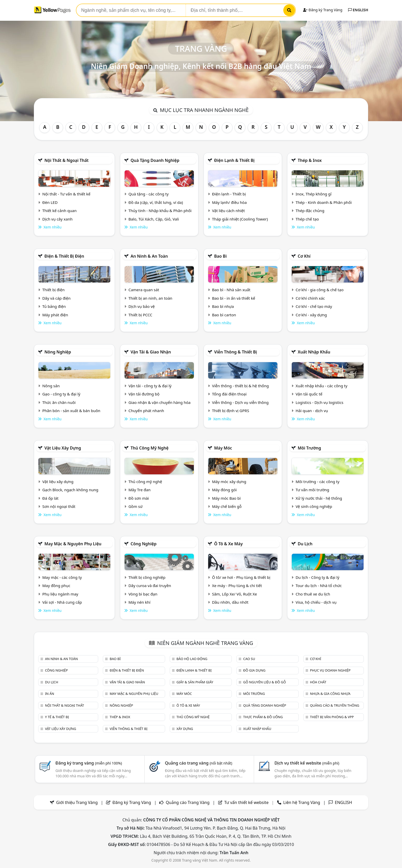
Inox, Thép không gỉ (314, 194)
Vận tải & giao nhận (151, 352)
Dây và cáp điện (56, 298)
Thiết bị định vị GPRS (231, 411)
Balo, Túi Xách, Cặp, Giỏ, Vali (154, 219)
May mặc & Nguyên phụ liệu (73, 544)
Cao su (249, 659)
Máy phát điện (55, 315)
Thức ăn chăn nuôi (59, 402)
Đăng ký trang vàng (89, 763)
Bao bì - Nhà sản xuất (231, 290)
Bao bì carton (224, 315)
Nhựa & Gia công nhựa (330, 694)
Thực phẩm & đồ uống (263, 717)
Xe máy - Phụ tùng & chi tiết (237, 585)
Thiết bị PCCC (140, 315)
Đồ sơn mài (139, 498)
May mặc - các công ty (62, 577)
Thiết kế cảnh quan (59, 211)
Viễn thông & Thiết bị (235, 352)
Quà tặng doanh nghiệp (155, 160)
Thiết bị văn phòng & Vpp (332, 717)
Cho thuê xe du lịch (313, 594)
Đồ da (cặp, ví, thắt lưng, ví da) (156, 202)
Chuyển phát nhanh (146, 411)
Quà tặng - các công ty (149, 194)
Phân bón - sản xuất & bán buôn (71, 411)
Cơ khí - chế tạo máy (314, 306)
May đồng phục (56, 585)
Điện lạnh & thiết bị (234, 160)
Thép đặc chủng (310, 211)
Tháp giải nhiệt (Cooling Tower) (240, 219)
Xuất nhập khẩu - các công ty (321, 386)
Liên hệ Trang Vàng (302, 802)
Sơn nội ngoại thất (59, 506)
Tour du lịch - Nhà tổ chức (319, 585)
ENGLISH (358, 10)
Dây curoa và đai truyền (150, 585)
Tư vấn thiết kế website (247, 802)
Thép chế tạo (307, 219)
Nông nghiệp (58, 352)
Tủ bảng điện (54, 306)
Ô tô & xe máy (228, 544)
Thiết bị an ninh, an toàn (150, 298)
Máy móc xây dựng (229, 482)
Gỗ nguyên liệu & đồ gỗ (265, 682)
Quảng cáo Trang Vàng (188, 802)
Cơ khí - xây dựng (311, 315)
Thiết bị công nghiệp (147, 577)
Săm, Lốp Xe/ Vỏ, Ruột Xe (234, 594)
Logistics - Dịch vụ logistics (319, 402)
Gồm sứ (135, 506)
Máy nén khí (139, 602)
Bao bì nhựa (223, 306)
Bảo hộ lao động (192, 659)
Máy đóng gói (224, 490)
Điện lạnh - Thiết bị (229, 194)
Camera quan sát (144, 290)
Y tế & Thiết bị (57, 717)
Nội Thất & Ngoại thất (66, 160)
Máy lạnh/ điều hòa (229, 202)
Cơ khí (304, 256)
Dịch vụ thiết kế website (307, 763)
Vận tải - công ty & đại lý (150, 386)
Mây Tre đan (139, 490)
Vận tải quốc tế (309, 394)
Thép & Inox (310, 160)
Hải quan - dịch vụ (312, 411)
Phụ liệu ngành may (60, 594)
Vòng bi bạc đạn (143, 594)
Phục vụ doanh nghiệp (330, 670)
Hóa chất (318, 682)
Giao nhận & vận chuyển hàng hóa (159, 402)
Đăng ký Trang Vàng (323, 10)
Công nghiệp (143, 544)
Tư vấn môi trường (312, 490)
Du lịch (305, 544)
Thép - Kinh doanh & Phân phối (324, 202)
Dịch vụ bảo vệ (142, 306)
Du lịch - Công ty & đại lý (318, 577)
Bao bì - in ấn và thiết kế (234, 298)
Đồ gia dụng (254, 670)
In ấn (49, 694)
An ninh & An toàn (149, 256)
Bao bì (220, 256)
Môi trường (309, 448)
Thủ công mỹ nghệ (149, 448)
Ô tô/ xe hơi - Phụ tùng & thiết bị (241, 577)
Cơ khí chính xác (310, 298)
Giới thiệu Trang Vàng (77, 802)
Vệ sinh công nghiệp (314, 506)
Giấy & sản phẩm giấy (195, 682)
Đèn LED (50, 202)
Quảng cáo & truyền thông (335, 705)
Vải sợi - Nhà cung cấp (62, 602)
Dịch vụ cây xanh (57, 219)
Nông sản (51, 386)
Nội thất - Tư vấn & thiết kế (66, 194)
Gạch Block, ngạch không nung (70, 490)
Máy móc (223, 448)
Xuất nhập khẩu (314, 352)
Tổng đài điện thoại (229, 394)
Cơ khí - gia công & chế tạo (320, 290)
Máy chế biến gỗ (227, 506)
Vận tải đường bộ (144, 394)
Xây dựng (185, 729)
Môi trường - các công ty (318, 482)
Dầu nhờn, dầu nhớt (230, 602)
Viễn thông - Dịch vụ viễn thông (240, 402)
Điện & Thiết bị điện (64, 256)
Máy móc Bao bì (226, 498)
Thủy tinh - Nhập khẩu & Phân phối (160, 211)
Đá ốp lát (50, 498)
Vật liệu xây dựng (63, 448)
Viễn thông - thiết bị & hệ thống (240, 386)
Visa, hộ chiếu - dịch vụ (316, 602)
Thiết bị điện (53, 290)
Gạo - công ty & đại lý (61, 394)
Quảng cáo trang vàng (198, 763)
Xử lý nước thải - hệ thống (319, 498)
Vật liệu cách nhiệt (228, 211)
